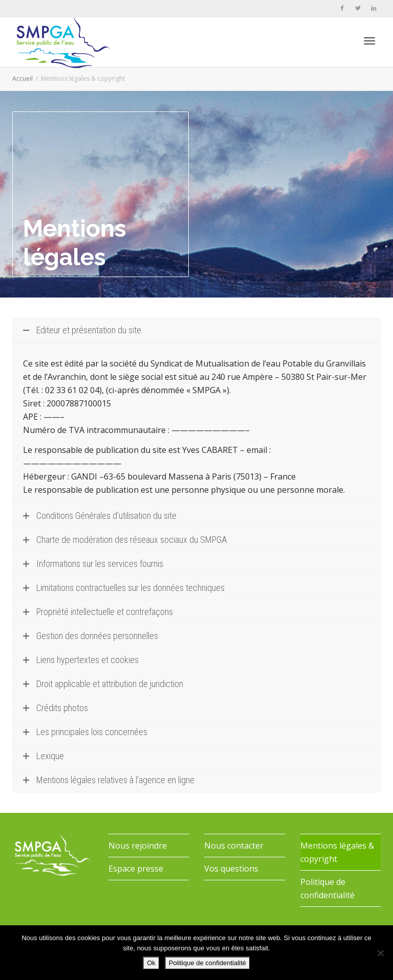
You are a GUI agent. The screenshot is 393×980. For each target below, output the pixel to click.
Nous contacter (234, 846)
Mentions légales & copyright (337, 852)
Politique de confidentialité (327, 888)
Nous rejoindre (138, 846)
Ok (151, 963)
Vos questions (231, 869)
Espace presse (136, 869)
